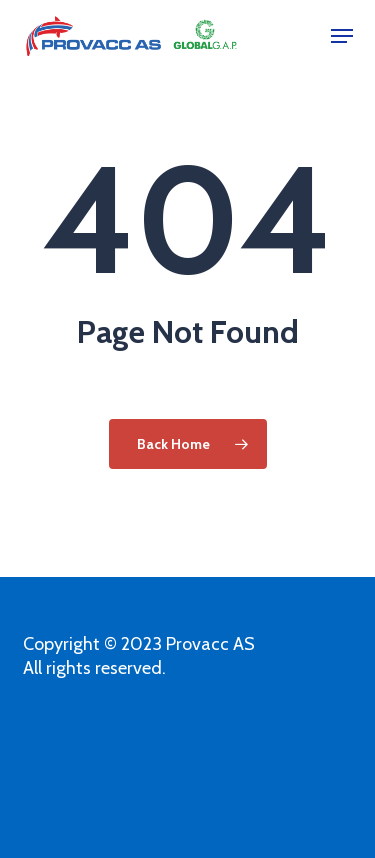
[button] (342, 36)
